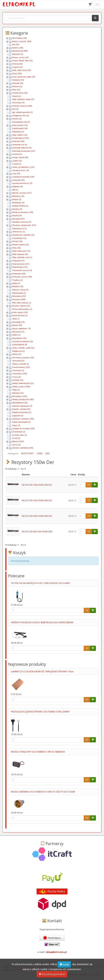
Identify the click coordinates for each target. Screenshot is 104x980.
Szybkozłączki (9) (20, 345)
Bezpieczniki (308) (20, 51)
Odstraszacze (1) (19, 228)
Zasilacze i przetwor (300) (23, 419)
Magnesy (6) (17, 186)
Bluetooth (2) (18, 54)
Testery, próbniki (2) (20, 364)
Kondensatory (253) (21, 138)
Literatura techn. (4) (20, 170)
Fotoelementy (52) (20, 93)
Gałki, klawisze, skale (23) (23, 99)
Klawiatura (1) (18, 132)
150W (39, 453)
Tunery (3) (16, 377)
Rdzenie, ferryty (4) (20, 290)
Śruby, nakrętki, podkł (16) (23, 348)
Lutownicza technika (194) (23, 177)
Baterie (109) (18, 48)
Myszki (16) (17, 216)
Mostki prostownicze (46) (23, 212)
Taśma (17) (17, 354)
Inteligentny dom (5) (21, 116)
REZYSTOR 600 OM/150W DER (37, 532)
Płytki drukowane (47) (21, 251)
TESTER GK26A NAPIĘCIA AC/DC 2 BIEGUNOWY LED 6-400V (40, 583)
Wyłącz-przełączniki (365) (23, 399)
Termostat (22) (18, 361)
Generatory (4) (18, 103)
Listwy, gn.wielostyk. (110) (23, 167)
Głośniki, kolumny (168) (22, 106)
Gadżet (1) (17, 96)
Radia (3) (16, 283)
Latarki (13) (17, 161)
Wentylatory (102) (20, 396)
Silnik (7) (16, 319)
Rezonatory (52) (19, 296)
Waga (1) (16, 390)
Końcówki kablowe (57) (22, 148)
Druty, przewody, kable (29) (24, 77)
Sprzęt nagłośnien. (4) (21, 328)
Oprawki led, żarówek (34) (23, 235)
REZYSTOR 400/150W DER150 (37, 516)
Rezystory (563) (19, 299)
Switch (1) (16, 335)
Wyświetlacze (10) (20, 403)
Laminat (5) (17, 154)
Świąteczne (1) (18, 351)
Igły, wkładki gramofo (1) (22, 112)
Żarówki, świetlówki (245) (23, 448)
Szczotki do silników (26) (23, 341)
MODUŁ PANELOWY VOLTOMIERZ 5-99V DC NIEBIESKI (38, 752)
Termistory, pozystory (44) (23, 358)
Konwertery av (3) (20, 145)
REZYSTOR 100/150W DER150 (37, 485)
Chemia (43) (17, 64)
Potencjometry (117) (21, 264)
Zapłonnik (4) (18, 416)
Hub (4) (15, 109)
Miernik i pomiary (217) (22, 193)
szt (89, 485)
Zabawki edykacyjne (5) (22, 406)
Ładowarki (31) (18, 180)
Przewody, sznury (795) (22, 277)
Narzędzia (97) (18, 219)
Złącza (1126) (18, 441)
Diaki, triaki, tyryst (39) (22, 70)
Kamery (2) (17, 119)
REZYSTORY (27, 453)
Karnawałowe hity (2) (21, 122)
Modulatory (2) (18, 203)
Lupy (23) (16, 173)
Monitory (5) (17, 209)
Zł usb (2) (16, 438)
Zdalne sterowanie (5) (21, 422)
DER (47, 453)
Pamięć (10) (17, 241)
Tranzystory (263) (20, 374)
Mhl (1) (15, 190)
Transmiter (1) (18, 370)
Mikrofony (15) (18, 196)
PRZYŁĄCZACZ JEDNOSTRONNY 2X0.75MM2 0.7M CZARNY (40, 712)
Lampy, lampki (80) (20, 157)
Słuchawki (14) (18, 322)
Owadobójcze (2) (19, 238)
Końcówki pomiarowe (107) (24, 151)
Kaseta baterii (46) (20, 128)
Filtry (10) (16, 90)
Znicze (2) (16, 445)
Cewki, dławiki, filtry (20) (22, 61)
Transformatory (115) (21, 367)
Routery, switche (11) (21, 306)
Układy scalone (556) (21, 387)
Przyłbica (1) (17, 280)
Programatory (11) (20, 267)
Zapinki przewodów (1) (22, 412)
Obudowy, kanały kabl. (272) (24, 225)
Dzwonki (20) (18, 83)
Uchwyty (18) (18, 380)
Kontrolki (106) (18, 141)
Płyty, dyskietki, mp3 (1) (22, 257)
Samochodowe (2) (20, 315)
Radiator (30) (18, 286)
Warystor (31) (18, 393)
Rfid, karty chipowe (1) (22, 303)
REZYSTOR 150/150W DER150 (37, 500)
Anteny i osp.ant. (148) (22, 41)
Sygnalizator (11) (19, 338)
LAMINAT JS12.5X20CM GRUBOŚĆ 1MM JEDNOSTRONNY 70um (42, 671)
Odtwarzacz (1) (19, 232)
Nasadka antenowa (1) (22, 222)
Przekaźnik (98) (19, 274)
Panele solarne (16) (20, 245)
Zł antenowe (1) (19, 432)
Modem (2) (17, 199)
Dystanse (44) (18, 80)
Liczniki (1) (17, 164)
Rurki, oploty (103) (20, 312)
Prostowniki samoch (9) (22, 270)
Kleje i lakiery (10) (20, 135)
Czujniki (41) (17, 67)
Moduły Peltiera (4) (20, 206)
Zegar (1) (16, 425)
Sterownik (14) (18, 332)
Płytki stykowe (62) (20, 254)
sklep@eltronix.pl (56, 952)
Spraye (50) (17, 325)
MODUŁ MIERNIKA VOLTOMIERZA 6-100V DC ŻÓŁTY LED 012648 (43, 792)
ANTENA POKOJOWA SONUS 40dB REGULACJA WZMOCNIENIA (42, 622)
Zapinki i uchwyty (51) (21, 409)
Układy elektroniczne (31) (23, 383)
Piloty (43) (16, 248)
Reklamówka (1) (19, 293)
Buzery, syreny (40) (20, 57)
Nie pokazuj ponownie (52, 975)
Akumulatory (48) (19, 38)
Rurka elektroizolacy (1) (22, 309)
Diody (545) (17, 74)
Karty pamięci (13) (20, 125)
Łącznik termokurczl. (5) (22, 183)
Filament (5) (17, 86)
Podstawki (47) (18, 261)
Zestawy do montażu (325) (23, 428)
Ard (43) (16, 44)
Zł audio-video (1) (20, 435)
